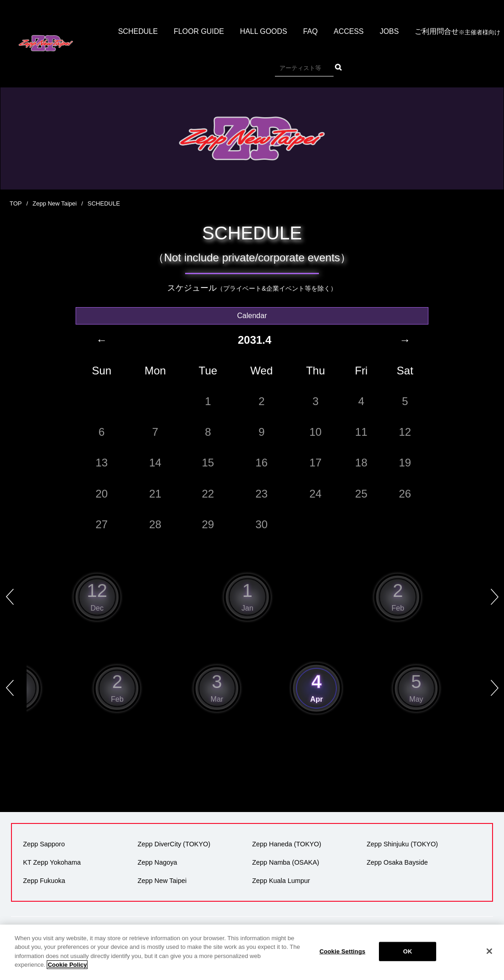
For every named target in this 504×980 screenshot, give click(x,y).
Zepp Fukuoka (44, 881)
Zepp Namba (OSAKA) (285, 862)
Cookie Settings (342, 962)
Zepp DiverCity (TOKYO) (174, 844)
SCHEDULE (137, 32)
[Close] (489, 962)
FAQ (311, 32)
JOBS (390, 32)
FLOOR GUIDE (198, 32)
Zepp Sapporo (44, 844)
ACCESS (349, 32)
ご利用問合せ (458, 32)
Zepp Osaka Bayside (397, 862)
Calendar (252, 315)
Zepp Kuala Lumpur (281, 881)
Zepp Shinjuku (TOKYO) (402, 844)
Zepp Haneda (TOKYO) (287, 844)
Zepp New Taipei (55, 203)
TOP (16, 203)
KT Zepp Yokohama (52, 862)
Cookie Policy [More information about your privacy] (67, 975)
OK (408, 962)
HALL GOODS (264, 32)
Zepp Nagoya (157, 862)
